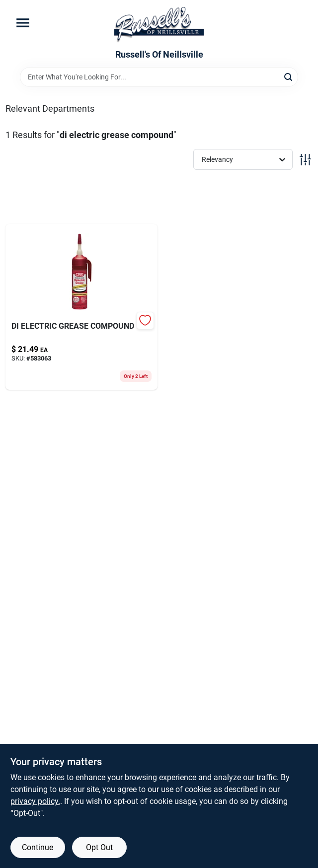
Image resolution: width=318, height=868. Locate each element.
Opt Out (99, 847)
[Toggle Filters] (305, 160)
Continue (38, 847)
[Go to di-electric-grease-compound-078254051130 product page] (81, 307)
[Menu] (23, 23)
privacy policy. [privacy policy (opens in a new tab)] (35, 801)
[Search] (289, 76)
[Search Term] (159, 77)
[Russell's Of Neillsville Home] (159, 25)
